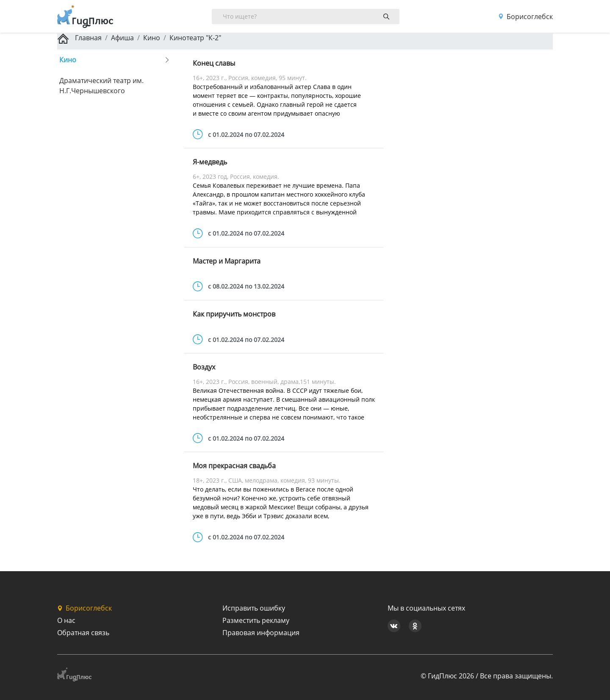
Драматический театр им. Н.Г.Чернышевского (101, 86)
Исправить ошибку (254, 608)
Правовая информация (261, 633)
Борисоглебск (525, 17)
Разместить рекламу (256, 620)
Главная (79, 38)
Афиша (122, 38)
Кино (152, 38)
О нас (66, 620)
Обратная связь (83, 633)
